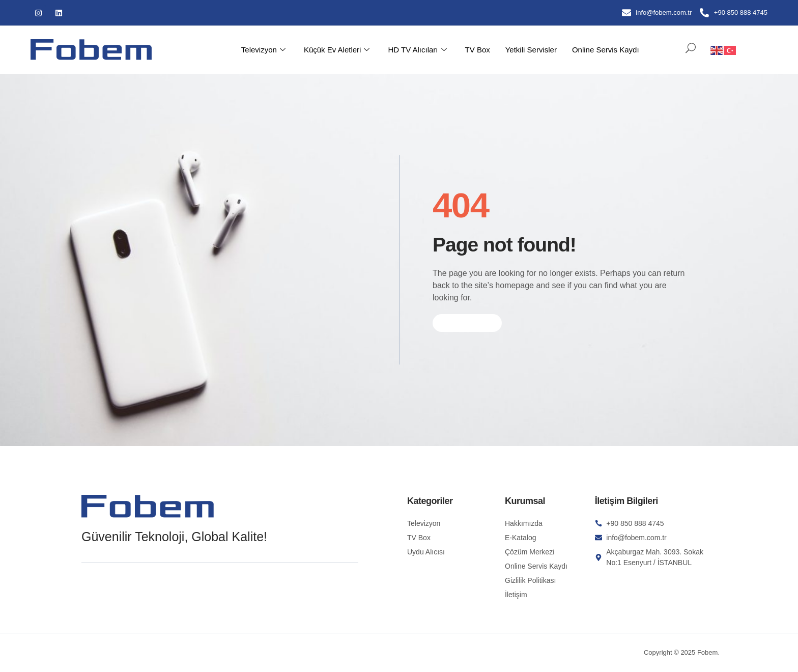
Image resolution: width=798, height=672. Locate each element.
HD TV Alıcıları (417, 50)
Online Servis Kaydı (606, 50)
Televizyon (263, 50)
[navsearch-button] (686, 50)
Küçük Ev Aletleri (337, 50)
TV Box (478, 50)
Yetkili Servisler (531, 50)
